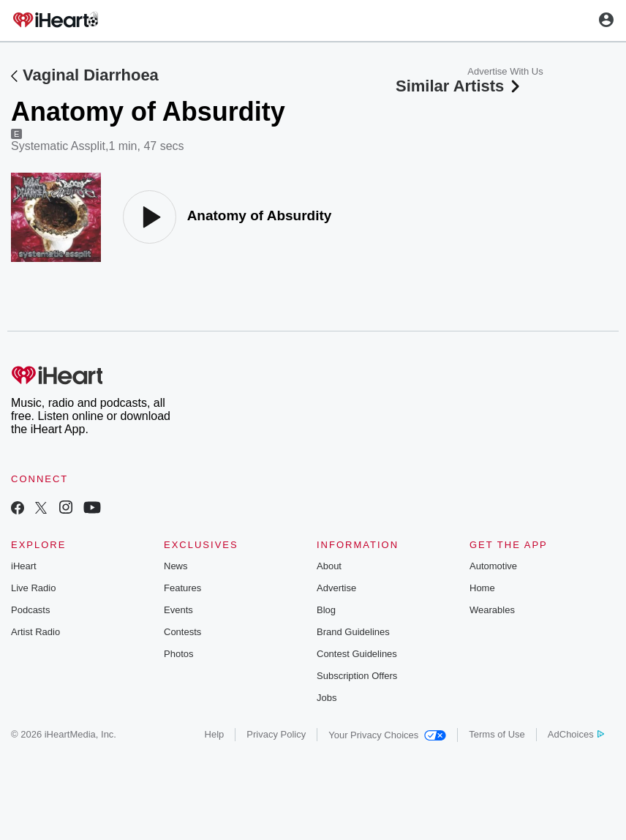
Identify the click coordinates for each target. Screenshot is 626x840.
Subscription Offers (357, 676)
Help (215, 734)
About (329, 566)
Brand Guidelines (353, 632)
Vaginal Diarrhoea (91, 75)
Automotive (493, 566)
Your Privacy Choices (387, 735)
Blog (326, 610)
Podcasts (30, 610)
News (176, 566)
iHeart (24, 566)
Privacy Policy (276, 734)
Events (178, 610)
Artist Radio (35, 632)
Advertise (336, 588)
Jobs (327, 698)
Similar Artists (459, 86)
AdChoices (576, 734)
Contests (182, 632)
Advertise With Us (505, 71)
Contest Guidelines (357, 654)
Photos (178, 654)
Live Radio (33, 588)
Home (482, 588)
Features (182, 588)
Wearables (492, 610)
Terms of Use (497, 734)
